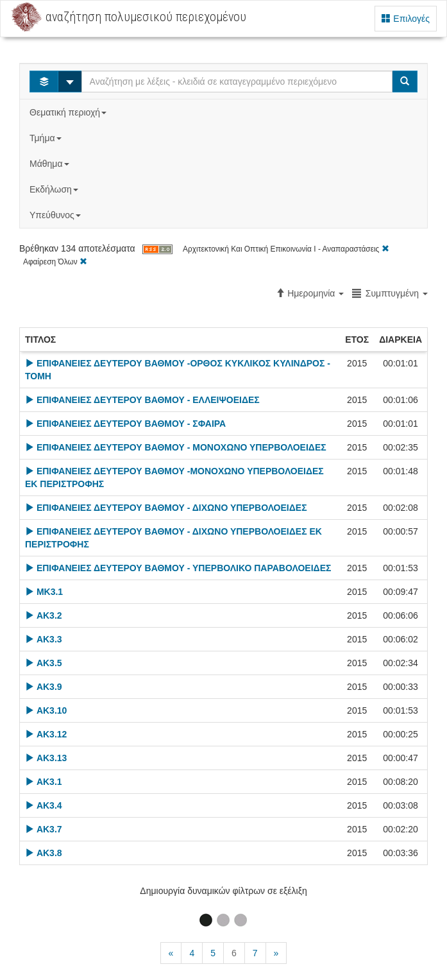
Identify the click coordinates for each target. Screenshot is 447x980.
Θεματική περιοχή (69, 112)
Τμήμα (46, 138)
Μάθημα (50, 164)
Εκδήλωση (55, 189)
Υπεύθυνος (56, 215)
